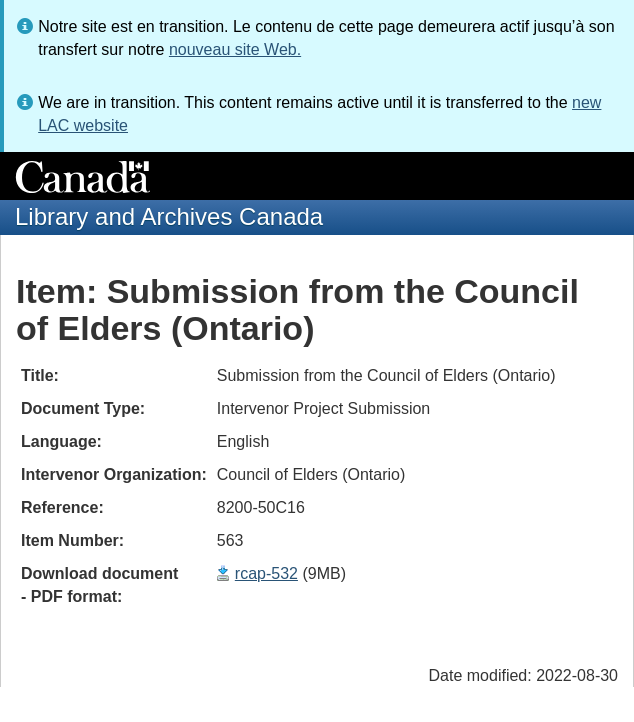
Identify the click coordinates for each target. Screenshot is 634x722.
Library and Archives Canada (169, 216)
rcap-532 (266, 573)
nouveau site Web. (235, 49)
